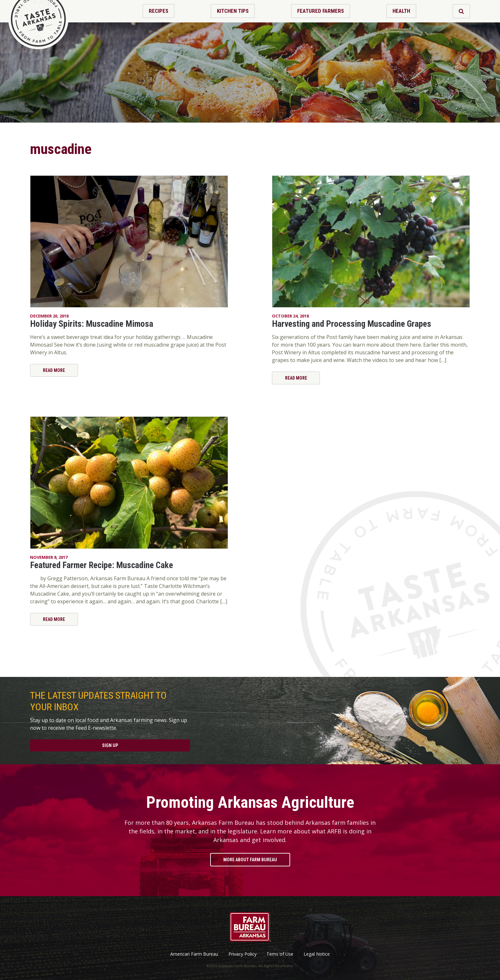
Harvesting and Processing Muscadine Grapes (352, 324)
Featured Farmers (321, 11)
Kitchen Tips (233, 11)
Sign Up (110, 745)
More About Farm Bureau (250, 860)
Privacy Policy (242, 954)
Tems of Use (280, 954)
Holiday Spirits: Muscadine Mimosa (92, 324)
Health (401, 11)
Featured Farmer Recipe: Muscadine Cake (102, 565)
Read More (54, 370)
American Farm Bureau (194, 954)
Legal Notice (317, 954)
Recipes (159, 11)
